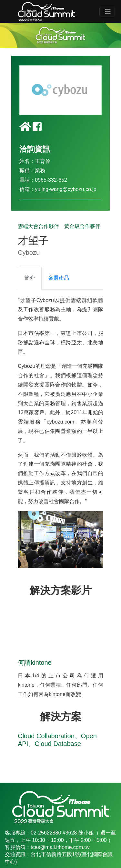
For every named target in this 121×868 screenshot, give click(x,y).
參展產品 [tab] (59, 278)
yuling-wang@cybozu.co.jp (66, 189)
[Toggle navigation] (107, 12)
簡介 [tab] (30, 278)
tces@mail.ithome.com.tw (60, 847)
